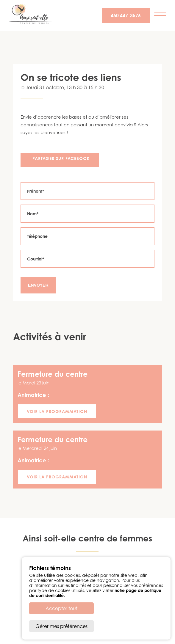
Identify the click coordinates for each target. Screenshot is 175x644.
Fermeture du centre (53, 374)
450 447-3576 (126, 15)
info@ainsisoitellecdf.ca (103, 569)
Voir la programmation (57, 411)
